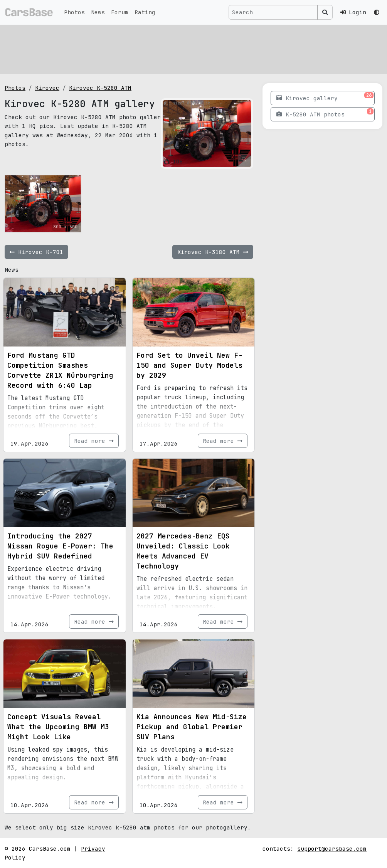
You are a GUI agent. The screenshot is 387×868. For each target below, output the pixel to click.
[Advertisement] (193, 48)
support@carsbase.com (332, 849)
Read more (94, 441)
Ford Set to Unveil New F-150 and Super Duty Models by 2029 (189, 365)
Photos (74, 12)
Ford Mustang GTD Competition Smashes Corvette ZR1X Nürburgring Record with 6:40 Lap (60, 370)
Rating (145, 12)
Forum (120, 12)
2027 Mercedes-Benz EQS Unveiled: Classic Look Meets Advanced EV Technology (183, 551)
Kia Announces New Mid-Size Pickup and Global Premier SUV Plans (192, 727)
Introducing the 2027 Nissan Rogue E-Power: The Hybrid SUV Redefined (60, 546)
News (98, 12)
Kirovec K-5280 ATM (100, 88)
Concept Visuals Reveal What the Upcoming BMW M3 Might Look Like (58, 727)
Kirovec (47, 88)
